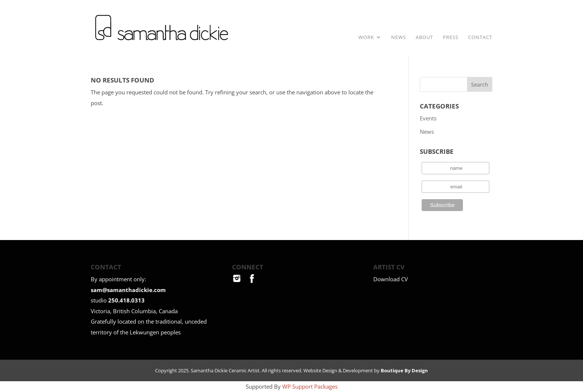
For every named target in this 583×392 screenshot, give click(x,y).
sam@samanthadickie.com (128, 290)
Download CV (391, 279)
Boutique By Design (404, 370)
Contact (480, 38)
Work (366, 38)
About (424, 38)
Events (428, 118)
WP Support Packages (310, 386)
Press (451, 38)
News (399, 38)
